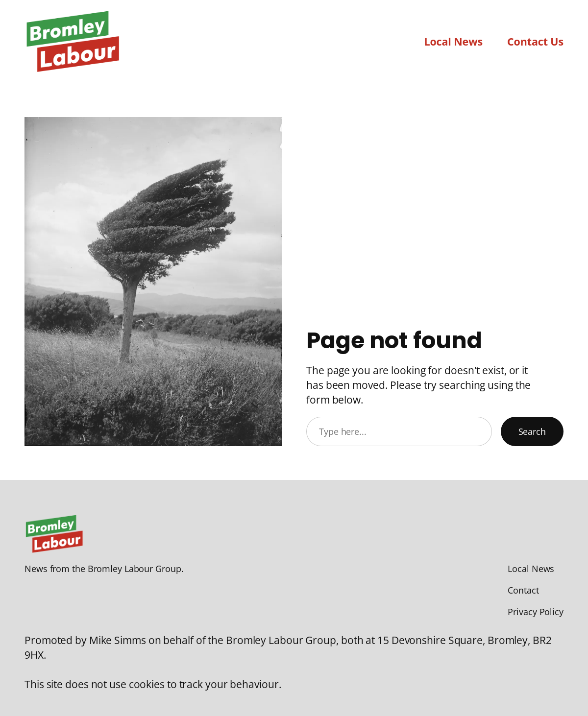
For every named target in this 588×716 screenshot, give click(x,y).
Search (532, 431)
